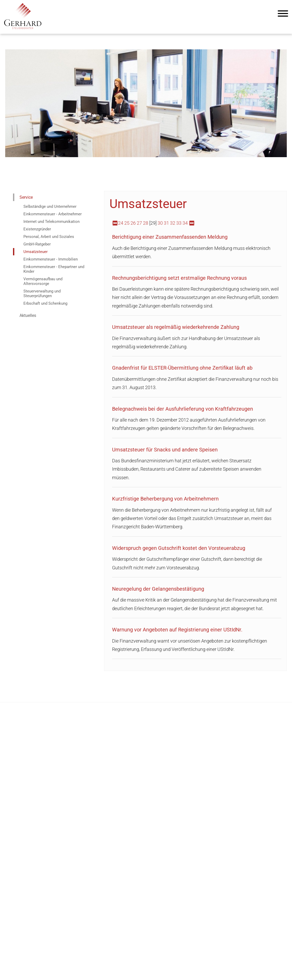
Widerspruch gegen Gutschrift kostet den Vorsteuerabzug (179, 548)
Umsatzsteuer (35, 252)
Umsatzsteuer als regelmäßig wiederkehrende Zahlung (176, 327)
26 (133, 223)
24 (121, 223)
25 (127, 223)
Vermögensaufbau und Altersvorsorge (43, 281)
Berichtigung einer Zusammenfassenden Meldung (170, 237)
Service (26, 197)
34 (185, 223)
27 (139, 223)
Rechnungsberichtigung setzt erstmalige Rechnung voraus (179, 278)
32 (173, 223)
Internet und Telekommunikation (51, 222)
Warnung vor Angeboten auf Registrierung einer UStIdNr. (177, 630)
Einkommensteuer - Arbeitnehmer (53, 214)
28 (146, 223)
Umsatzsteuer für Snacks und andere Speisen (165, 450)
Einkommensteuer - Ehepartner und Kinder (54, 269)
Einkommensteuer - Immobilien (51, 259)
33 (179, 223)
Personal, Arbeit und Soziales (49, 237)
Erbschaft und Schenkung (45, 303)
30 (160, 223)
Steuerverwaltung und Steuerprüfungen (42, 294)
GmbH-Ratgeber (37, 244)
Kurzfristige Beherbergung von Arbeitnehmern (165, 499)
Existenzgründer (37, 229)
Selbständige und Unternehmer (50, 206)
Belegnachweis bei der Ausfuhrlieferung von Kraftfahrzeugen (183, 409)
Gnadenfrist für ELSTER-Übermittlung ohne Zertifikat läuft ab (182, 368)
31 (166, 223)
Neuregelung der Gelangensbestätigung (158, 589)
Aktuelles (28, 315)
